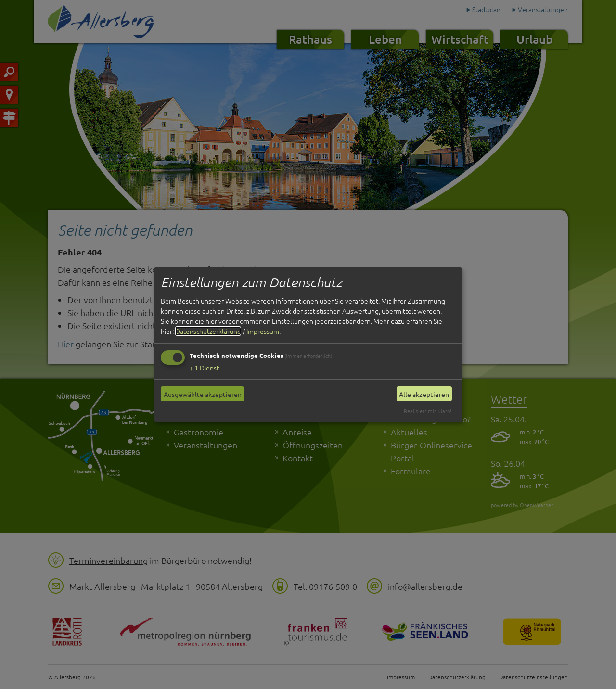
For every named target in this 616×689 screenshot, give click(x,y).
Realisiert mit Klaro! (428, 411)
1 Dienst (204, 368)
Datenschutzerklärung (208, 331)
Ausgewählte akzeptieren (203, 394)
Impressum (263, 331)
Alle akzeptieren (424, 394)
